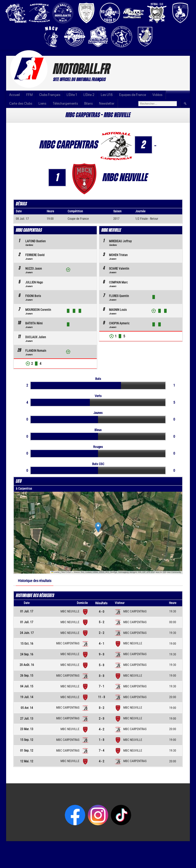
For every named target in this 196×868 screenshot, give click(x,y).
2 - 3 (101, 718)
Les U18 (107, 95)
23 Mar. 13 (27, 729)
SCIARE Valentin (119, 269)
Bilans (88, 103)
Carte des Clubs (21, 103)
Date (27, 603)
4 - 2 (101, 729)
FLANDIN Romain (36, 351)
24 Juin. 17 (27, 633)
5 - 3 (101, 665)
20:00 (173, 697)
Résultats (101, 603)
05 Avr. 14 (27, 708)
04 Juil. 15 (27, 686)
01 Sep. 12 (27, 751)
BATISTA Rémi (34, 323)
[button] (98, 527)
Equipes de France (133, 95)
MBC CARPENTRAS (131, 611)
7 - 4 (101, 750)
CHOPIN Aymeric (119, 323)
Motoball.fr (82, 69)
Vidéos (157, 95)
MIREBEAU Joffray (120, 241)
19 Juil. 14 (27, 697)
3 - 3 (101, 676)
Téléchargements (65, 103)
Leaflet (55, 572)
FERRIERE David (35, 255)
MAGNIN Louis (118, 310)
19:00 (173, 644)
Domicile (82, 603)
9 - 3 (101, 654)
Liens (42, 103)
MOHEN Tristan (118, 255)
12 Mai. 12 (27, 761)
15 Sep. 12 (27, 740)
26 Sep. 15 (27, 676)
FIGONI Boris (33, 296)
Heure (173, 603)
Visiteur (120, 603)
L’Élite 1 (72, 95)
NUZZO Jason (34, 269)
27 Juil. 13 (27, 719)
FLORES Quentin (119, 296)
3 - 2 (101, 708)
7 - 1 (101, 686)
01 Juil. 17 (27, 611)
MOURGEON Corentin (38, 310)
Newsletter (107, 103)
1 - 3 (101, 740)
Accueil (15, 95)
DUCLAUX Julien (36, 337)
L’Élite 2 (89, 95)
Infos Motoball (180, 845)
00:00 (173, 622)
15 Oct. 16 (27, 644)
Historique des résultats (35, 581)
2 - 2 (101, 633)
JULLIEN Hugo (34, 282)
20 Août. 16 (27, 665)
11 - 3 (101, 697)
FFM (29, 95)
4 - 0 (101, 612)
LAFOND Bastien (35, 241)
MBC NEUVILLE (73, 611)
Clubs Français (50, 95)
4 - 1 (101, 644)
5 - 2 (101, 622)
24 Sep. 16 (27, 654)
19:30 (173, 611)
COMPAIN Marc (118, 282)
